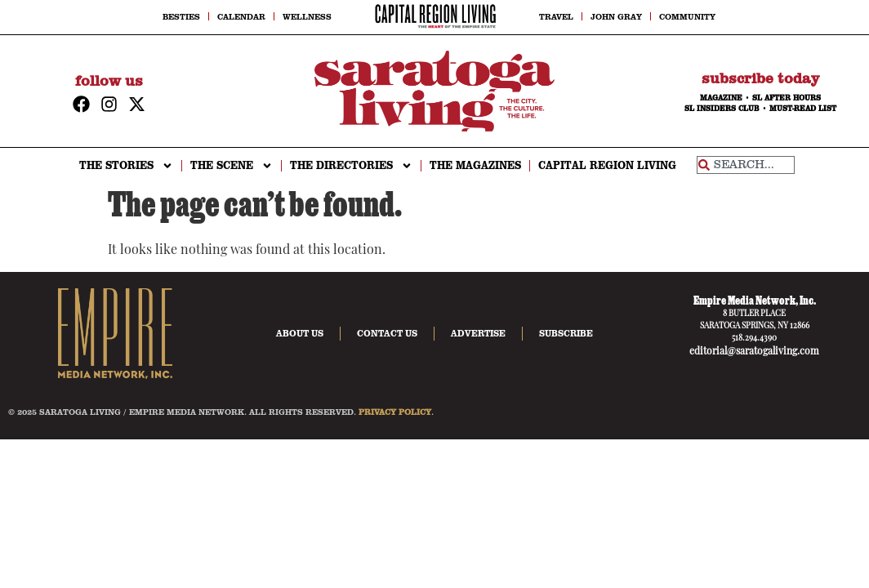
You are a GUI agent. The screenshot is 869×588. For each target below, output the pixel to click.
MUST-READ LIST (803, 109)
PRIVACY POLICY (395, 412)
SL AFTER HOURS (787, 98)
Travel (556, 16)
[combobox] (746, 165)
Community (687, 16)
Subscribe (566, 333)
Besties (181, 16)
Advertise (478, 333)
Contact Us (387, 333)
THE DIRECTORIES (351, 166)
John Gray (616, 16)
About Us (300, 333)
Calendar (241, 16)
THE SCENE (232, 166)
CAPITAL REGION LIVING (607, 165)
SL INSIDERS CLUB (722, 109)
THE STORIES (126, 166)
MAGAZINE (721, 98)
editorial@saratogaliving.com (754, 352)
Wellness (307, 16)
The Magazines (475, 165)
